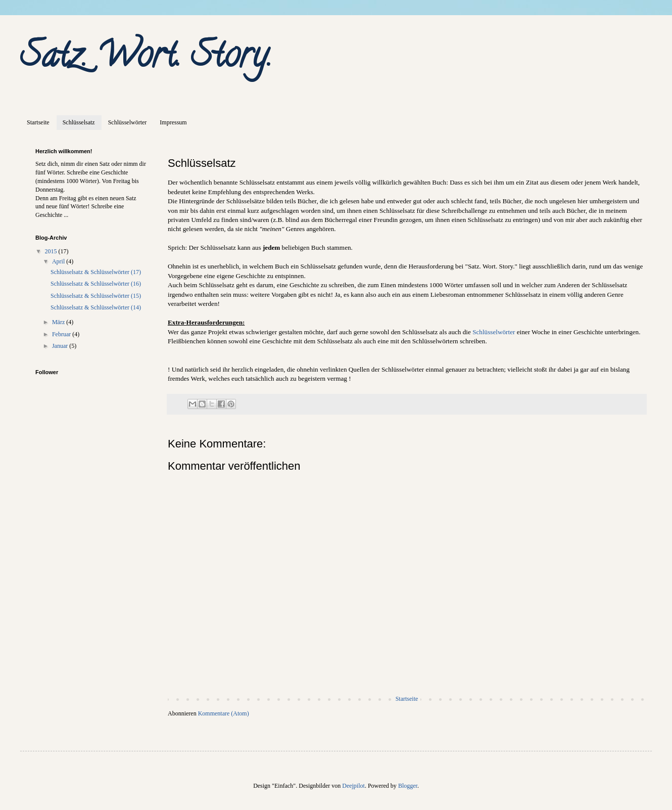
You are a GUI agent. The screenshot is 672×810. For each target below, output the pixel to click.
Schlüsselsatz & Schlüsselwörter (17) (96, 272)
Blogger (408, 786)
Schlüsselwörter (128, 122)
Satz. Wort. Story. (146, 59)
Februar (62, 334)
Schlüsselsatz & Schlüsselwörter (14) (96, 307)
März (59, 322)
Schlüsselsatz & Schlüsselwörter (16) (96, 284)
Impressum (173, 122)
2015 (52, 251)
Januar (61, 346)
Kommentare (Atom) (224, 713)
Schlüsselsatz (79, 122)
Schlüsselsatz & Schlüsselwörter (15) (96, 296)
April (59, 261)
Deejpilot (353, 786)
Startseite (38, 122)
